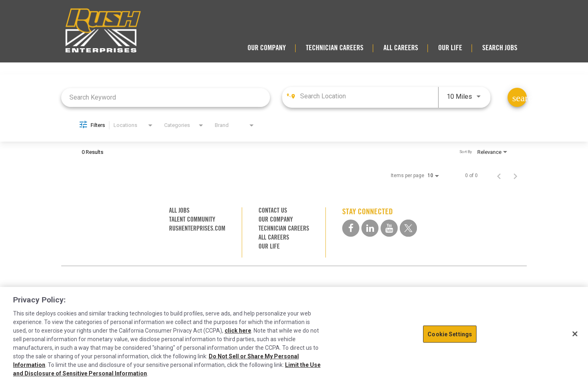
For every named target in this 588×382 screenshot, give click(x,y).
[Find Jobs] (517, 97)
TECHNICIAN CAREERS (335, 48)
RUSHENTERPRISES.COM (197, 228)
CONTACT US (273, 210)
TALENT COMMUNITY (192, 219)
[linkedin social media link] (370, 228)
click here (238, 331)
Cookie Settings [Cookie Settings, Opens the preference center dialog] (450, 334)
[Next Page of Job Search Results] (515, 175)
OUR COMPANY (267, 48)
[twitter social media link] (408, 228)
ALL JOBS (179, 210)
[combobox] (166, 97)
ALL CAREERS (401, 48)
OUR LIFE (450, 48)
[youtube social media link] (389, 228)
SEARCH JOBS (500, 48)
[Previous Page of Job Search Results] (499, 175)
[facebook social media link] (351, 228)
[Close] (575, 334)
